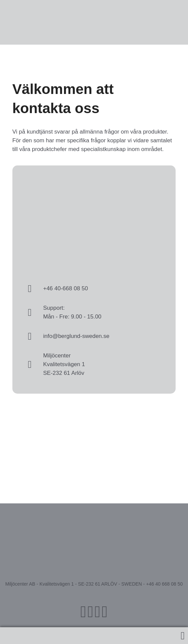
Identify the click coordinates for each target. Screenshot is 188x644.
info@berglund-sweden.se (76, 336)
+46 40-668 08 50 (66, 288)
